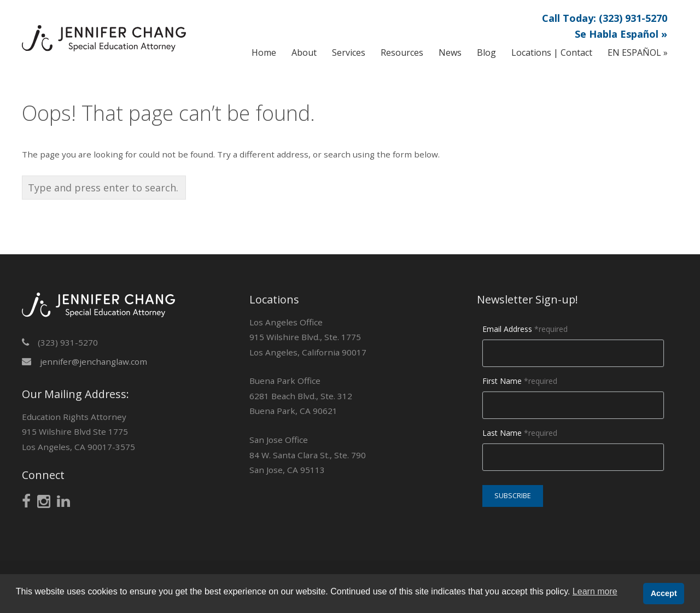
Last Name (520, 433)
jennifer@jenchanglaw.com (94, 361)
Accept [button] (664, 593)
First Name (520, 381)
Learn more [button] (595, 591)
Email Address (525, 329)
